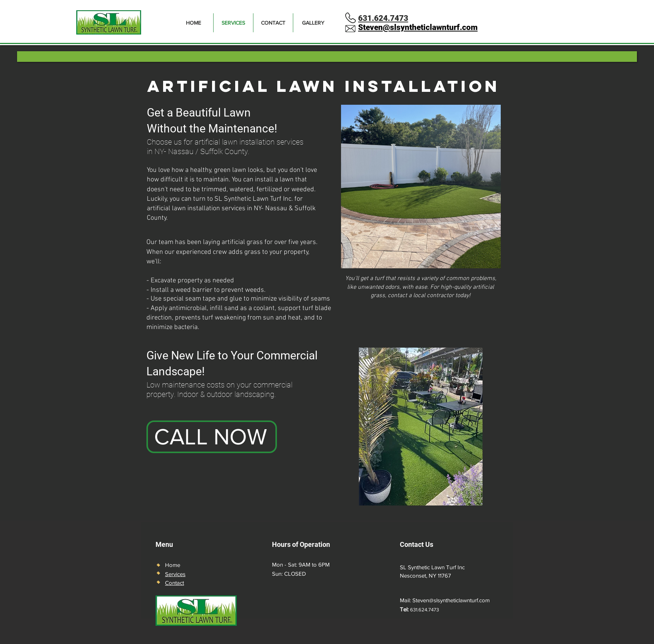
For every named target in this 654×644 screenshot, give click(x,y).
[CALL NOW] (212, 437)
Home (173, 565)
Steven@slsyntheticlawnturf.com (451, 600)
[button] (421, 187)
